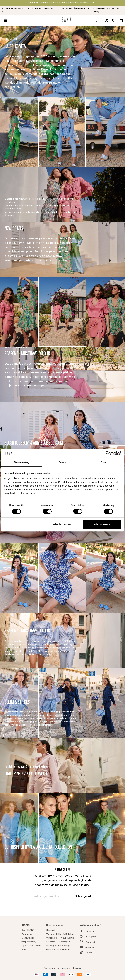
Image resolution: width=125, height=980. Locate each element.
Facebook (91, 932)
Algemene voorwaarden (57, 968)
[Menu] (5, 21)
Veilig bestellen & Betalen (60, 934)
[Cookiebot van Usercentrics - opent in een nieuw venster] (108, 453)
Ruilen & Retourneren (58, 950)
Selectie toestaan (62, 524)
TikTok (88, 953)
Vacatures (27, 934)
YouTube (90, 948)
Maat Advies (28, 938)
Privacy (77, 968)
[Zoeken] (97, 20)
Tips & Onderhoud (31, 946)
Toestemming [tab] (22, 462)
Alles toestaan (102, 524)
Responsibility (29, 942)
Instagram (91, 937)
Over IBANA (28, 930)
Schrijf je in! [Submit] (83, 896)
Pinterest (90, 942)
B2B (24, 950)
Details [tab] (62, 462)
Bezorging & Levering (58, 946)
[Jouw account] (106, 21)
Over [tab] (103, 462)
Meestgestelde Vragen (58, 942)
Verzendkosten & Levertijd (60, 938)
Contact (50, 930)
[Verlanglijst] (114, 21)
